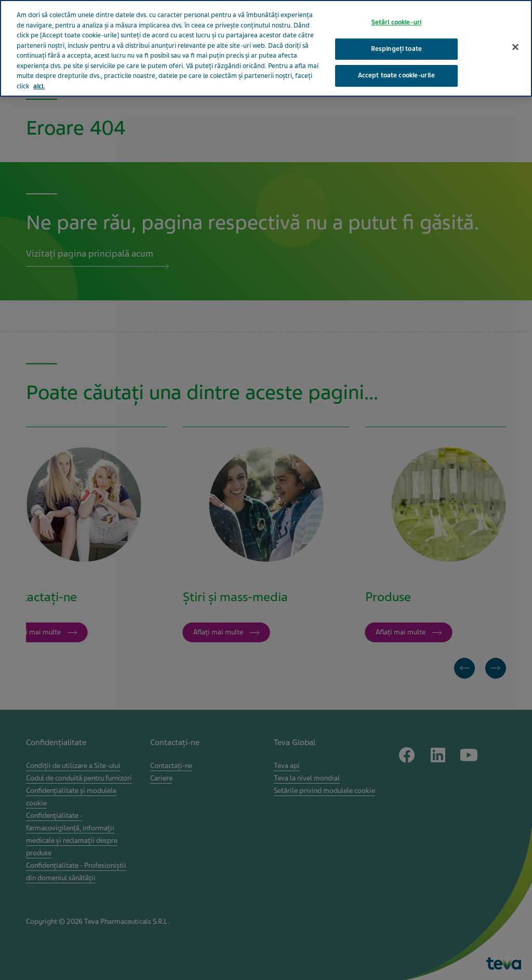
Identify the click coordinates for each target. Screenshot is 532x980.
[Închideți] (515, 35)
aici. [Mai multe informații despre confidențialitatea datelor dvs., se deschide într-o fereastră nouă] (39, 74)
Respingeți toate (396, 37)
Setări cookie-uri (396, 10)
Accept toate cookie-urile (396, 64)
